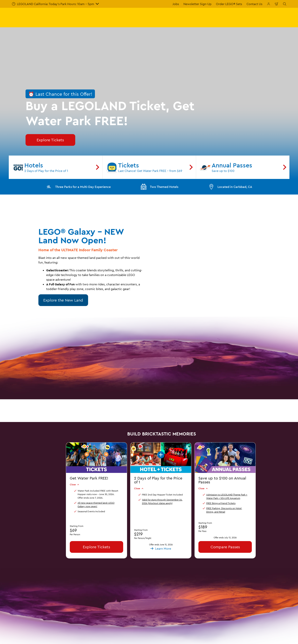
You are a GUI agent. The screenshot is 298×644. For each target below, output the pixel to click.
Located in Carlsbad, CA (230, 187)
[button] (161, 463)
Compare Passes (225, 547)
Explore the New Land (63, 300)
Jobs (176, 4)
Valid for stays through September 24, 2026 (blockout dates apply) (162, 501)
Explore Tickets (96, 547)
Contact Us (254, 4)
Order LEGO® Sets (229, 4)
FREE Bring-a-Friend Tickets (221, 503)
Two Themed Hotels (159, 187)
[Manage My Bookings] (269, 4)
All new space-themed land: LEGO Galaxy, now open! (96, 505)
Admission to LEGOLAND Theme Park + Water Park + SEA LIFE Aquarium (227, 496)
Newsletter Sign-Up (197, 4)
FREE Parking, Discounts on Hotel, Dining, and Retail (224, 510)
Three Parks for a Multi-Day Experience (78, 187)
